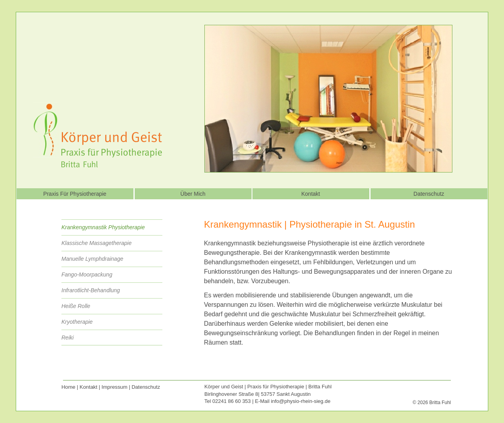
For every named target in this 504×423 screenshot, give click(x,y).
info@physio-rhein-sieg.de (301, 401)
